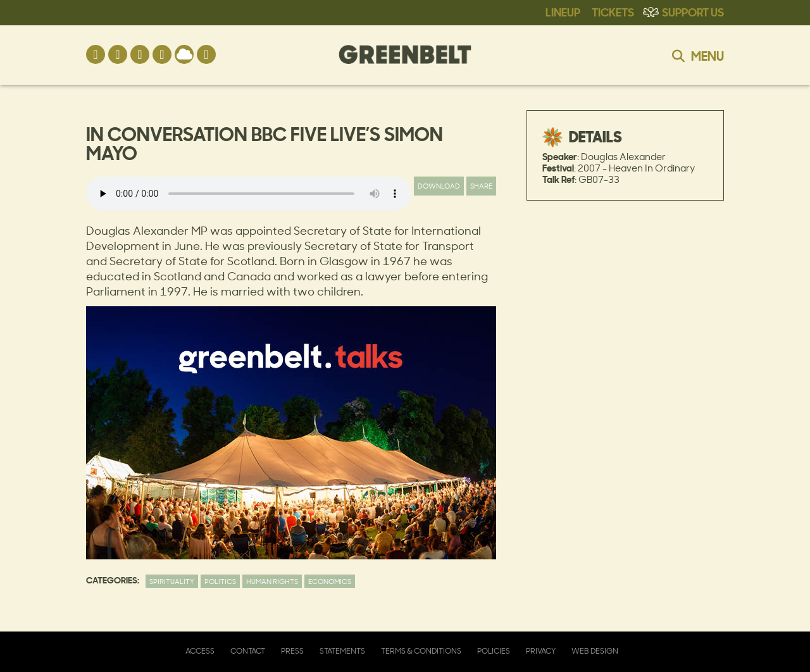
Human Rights (272, 581)
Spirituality (172, 581)
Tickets (613, 11)
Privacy (541, 651)
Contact (248, 651)
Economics (330, 581)
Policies (494, 651)
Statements (342, 651)
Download (439, 186)
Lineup (563, 11)
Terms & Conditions (421, 651)
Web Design (595, 651)
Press (292, 651)
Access (200, 651)
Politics (220, 581)
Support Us (693, 11)
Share (481, 186)
